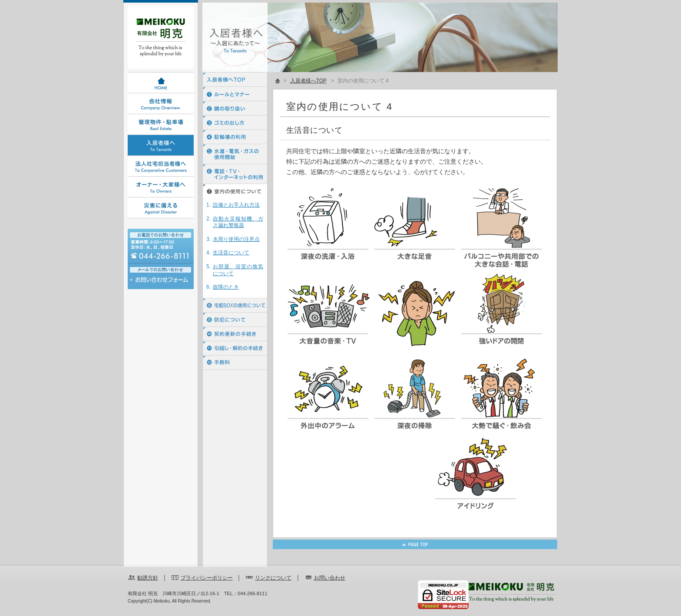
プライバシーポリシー (207, 578)
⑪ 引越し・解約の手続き (235, 348)
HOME (161, 83)
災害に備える (161, 208)
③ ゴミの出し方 (235, 123)
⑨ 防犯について (235, 320)
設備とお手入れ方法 (236, 205)
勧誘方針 (148, 578)
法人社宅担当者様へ (161, 166)
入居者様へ (161, 145)
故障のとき (226, 287)
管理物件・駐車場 (161, 125)
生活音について (231, 253)
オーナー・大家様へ (161, 187)
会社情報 (161, 104)
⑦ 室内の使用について (235, 191)
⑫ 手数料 (235, 363)
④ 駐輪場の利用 (235, 137)
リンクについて (273, 578)
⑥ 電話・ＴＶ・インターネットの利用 (235, 174)
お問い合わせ (161, 282)
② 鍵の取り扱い (235, 108)
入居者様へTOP (235, 80)
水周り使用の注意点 (236, 239)
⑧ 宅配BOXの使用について (235, 305)
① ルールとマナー (235, 94)
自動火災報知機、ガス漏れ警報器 (238, 222)
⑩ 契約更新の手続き (235, 334)
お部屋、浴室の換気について (238, 270)
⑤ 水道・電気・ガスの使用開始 (235, 154)
